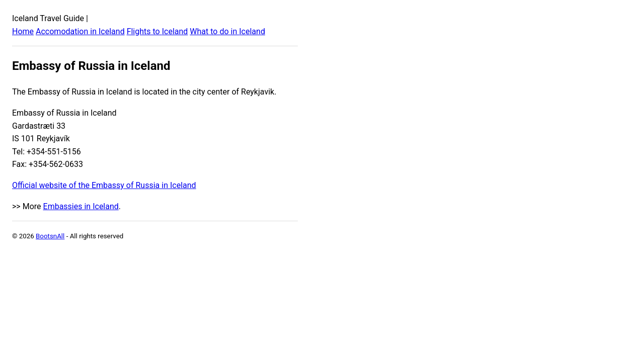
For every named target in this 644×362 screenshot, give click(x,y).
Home (23, 31)
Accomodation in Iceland (80, 31)
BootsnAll (50, 236)
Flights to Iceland (157, 31)
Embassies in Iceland (81, 206)
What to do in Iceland (227, 31)
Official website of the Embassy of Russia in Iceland (104, 185)
